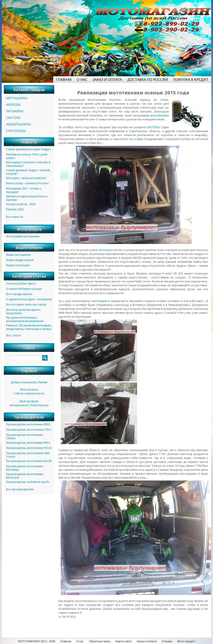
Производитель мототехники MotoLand (25, 476)
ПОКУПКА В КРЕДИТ (191, 80)
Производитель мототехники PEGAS (29, 448)
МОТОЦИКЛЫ (17, 98)
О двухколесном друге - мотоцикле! (29, 299)
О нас (80, 641)
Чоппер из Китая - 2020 (21, 204)
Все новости (15, 217)
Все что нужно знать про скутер (26, 304)
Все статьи (13, 335)
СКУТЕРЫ (153, 127)
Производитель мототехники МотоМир (25, 468)
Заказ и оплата (147, 641)
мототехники (160, 115)
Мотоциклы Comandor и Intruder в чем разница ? (28, 164)
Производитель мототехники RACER (29, 461)
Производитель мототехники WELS (28, 443)
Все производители (20, 489)
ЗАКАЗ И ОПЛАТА (107, 80)
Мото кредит (186, 641)
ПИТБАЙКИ (15, 111)
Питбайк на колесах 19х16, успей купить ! (27, 156)
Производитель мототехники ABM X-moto (28, 455)
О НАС (82, 80)
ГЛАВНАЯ (64, 80)
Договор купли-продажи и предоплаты (23, 311)
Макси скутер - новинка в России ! (27, 183)
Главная (66, 641)
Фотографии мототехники (23, 236)
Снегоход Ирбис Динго (21, 284)
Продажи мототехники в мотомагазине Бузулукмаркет (25, 319)
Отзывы (167, 641)
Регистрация (40, 405)
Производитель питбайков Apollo (28, 482)
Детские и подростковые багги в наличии (27, 198)
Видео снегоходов (18, 265)
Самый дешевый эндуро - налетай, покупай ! (28, 172)
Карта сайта (124, 641)
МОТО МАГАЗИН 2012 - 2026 (37, 641)
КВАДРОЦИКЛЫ (18, 124)
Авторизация (19, 405)
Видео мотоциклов (18, 255)
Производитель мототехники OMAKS (25, 437)
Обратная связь (100, 641)
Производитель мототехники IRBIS (28, 424)
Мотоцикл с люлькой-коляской (26, 178)
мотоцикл (106, 250)
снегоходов (99, 301)
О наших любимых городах (24, 289)
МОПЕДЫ (13, 105)
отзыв (138, 139)
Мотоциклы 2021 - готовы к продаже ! (24, 190)
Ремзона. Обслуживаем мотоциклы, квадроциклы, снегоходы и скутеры (29, 327)
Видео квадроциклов (20, 260)
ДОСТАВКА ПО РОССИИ (148, 80)
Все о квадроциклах (19, 294)
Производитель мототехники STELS (29, 430)
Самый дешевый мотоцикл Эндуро (28, 149)
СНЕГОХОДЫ (16, 131)
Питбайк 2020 (15, 209)
